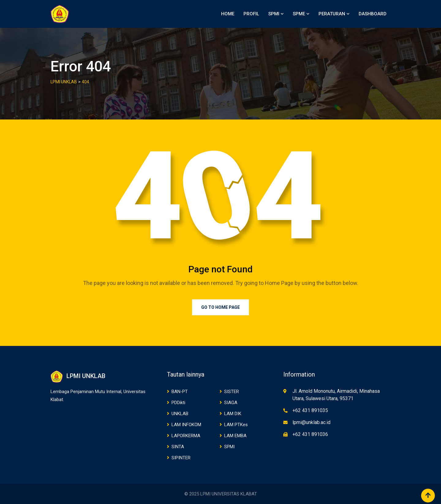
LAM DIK (233, 414)
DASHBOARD (373, 14)
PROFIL (251, 14)
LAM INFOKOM (186, 425)
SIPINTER (181, 458)
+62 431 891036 (310, 434)
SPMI (274, 14)
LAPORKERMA (186, 436)
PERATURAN (332, 14)
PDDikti (178, 403)
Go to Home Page (221, 307)
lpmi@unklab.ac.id (311, 422)
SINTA (178, 447)
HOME (228, 14)
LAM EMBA (235, 436)
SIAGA (231, 403)
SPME (299, 14)
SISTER (232, 392)
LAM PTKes (236, 425)
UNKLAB (180, 414)
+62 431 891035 (310, 410)
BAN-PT (180, 392)
